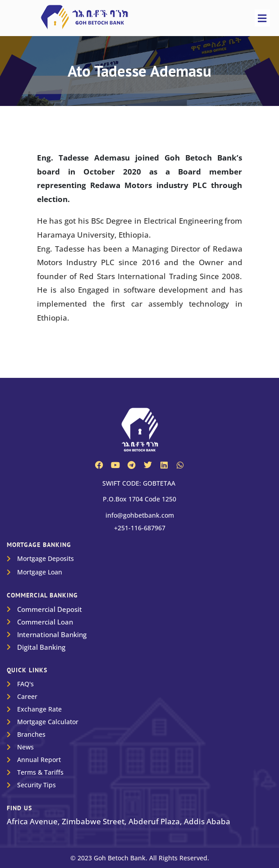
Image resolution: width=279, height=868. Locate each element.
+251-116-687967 (140, 528)
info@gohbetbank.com (140, 515)
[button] (262, 18)
